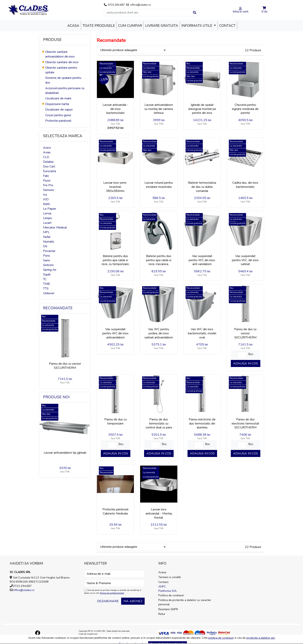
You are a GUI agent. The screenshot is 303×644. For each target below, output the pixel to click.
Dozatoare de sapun (59, 110)
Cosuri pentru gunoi (58, 115)
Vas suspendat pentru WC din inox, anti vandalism (202, 260)
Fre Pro (48, 185)
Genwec (49, 190)
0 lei (264, 12)
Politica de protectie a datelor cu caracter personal (185, 602)
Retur (162, 614)
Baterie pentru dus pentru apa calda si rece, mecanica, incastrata (159, 262)
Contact (227, 26)
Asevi (47, 148)
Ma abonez (133, 601)
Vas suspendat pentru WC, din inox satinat (245, 260)
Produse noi (56, 397)
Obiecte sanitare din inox (62, 62)
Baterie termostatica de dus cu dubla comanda (202, 187)
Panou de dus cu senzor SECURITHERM (65, 366)
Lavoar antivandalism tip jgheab (65, 453)
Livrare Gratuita (162, 26)
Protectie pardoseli (58, 121)
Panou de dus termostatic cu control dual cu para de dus (159, 425)
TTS (46, 289)
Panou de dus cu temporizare (115, 421)
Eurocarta (50, 171)
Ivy (45, 195)
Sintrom (48, 265)
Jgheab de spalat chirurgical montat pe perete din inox (202, 109)
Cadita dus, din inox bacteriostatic (245, 185)
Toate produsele (99, 26)
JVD (46, 199)
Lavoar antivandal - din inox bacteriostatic (115, 109)
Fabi (46, 176)
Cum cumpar (130, 26)
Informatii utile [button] (197, 26)
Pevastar (49, 251)
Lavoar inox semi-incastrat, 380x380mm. (115, 187)
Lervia (47, 213)
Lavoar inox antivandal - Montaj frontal (159, 514)
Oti (45, 246)
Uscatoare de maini (58, 98)
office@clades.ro (24, 590)
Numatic (49, 242)
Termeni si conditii (170, 577)
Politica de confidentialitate (112, 593)
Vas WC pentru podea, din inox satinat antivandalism (159, 333)
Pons (47, 256)
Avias (47, 152)
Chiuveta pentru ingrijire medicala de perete (245, 109)
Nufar (47, 237)
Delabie (48, 162)
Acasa (73, 26)
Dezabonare (108, 601)
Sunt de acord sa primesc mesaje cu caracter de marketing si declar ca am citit (113, 592)
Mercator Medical (55, 228)
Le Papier (50, 209)
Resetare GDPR (168, 609)
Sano (46, 260)
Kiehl (46, 204)
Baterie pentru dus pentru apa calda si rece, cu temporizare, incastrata (115, 262)
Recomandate (58, 308)
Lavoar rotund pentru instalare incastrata (159, 185)
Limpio (48, 218)
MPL (46, 232)
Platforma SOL (168, 591)
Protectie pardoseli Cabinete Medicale (115, 511)
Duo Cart (49, 166)
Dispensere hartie (57, 104)
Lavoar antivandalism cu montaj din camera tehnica (159, 109)
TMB (46, 284)
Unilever (49, 293)
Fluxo (47, 181)
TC (45, 279)
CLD (46, 157)
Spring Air (50, 270)
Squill (47, 274)
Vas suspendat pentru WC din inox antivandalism (115, 333)
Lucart (47, 223)
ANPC (162, 586)
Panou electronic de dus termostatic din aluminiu (202, 424)
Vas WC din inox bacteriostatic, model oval (202, 333)
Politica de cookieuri (171, 595)
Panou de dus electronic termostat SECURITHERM (245, 424)
